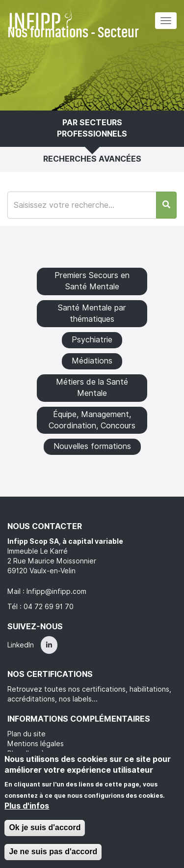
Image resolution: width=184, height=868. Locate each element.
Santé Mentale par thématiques (92, 313)
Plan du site (26, 734)
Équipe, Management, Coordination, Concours (92, 420)
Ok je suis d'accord (45, 827)
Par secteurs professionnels (92, 128)
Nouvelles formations (92, 446)
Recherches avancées (92, 159)
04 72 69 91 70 (49, 607)
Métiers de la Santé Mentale (92, 388)
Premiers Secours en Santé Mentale (92, 281)
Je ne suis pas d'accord (53, 852)
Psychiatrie (92, 340)
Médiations (92, 361)
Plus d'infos (27, 806)
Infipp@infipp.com (56, 591)
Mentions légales (36, 744)
